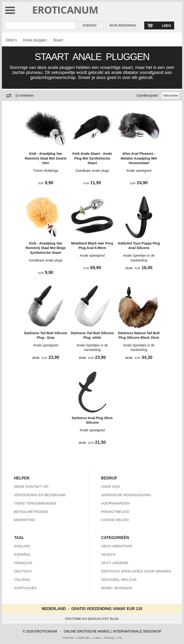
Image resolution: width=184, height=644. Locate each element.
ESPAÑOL (23, 554)
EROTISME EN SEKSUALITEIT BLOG (92, 619)
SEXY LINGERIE (115, 563)
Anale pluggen (35, 40)
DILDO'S (108, 554)
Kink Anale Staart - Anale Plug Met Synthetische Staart (92, 158)
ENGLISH (22, 546)
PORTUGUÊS (26, 588)
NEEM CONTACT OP (31, 486)
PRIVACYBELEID (115, 512)
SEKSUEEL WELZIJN (119, 580)
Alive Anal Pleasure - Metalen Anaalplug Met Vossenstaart (139, 158)
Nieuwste (171, 95)
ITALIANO (22, 580)
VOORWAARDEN (115, 503)
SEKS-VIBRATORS (117, 546)
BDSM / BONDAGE (117, 588)
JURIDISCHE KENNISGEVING (126, 495)
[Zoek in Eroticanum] (40, 25)
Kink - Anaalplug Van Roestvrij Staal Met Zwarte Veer (46, 158)
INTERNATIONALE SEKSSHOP (137, 631)
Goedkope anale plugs (92, 171)
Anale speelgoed (139, 171)
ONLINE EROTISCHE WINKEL (87, 631)
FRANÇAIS (23, 563)
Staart (58, 40)
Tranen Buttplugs (46, 171)
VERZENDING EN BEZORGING (40, 495)
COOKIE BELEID (115, 520)
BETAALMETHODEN (31, 512)
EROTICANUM (65, 10)
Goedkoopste (147, 95)
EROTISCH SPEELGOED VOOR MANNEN (136, 571)
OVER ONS (110, 486)
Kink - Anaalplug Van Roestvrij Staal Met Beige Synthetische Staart (46, 248)
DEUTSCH (23, 571)
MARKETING (25, 520)
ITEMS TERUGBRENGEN (35, 503)
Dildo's (11, 40)
